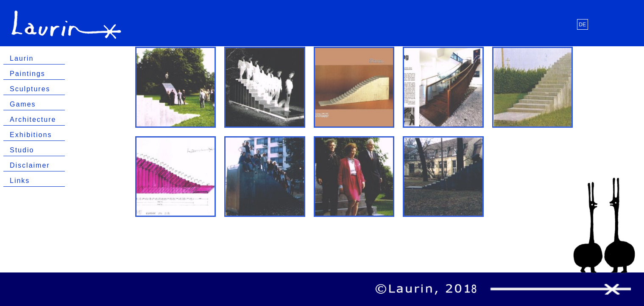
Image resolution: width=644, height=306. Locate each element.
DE (582, 25)
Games (23, 104)
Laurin (22, 58)
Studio (22, 150)
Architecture (33, 119)
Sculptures (30, 89)
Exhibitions (31, 135)
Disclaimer (30, 165)
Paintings (28, 74)
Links (20, 181)
